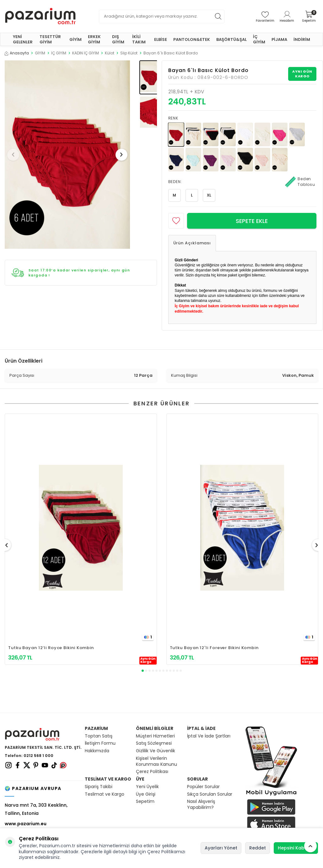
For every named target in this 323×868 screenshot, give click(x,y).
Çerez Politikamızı (166, 852)
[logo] (40, 16)
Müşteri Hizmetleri (155, 736)
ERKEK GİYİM (94, 39)
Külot (110, 53)
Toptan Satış (99, 736)
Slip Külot (129, 53)
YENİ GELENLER (23, 39)
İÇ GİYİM (259, 39)
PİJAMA (279, 39)
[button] (15, 155)
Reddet (258, 848)
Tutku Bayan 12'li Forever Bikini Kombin (214, 648)
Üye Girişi (146, 794)
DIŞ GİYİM (118, 39)
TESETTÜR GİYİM (50, 39)
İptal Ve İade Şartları (209, 736)
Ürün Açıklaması (192, 243)
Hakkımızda (97, 751)
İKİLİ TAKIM (139, 39)
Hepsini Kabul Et (296, 848)
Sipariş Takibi (99, 787)
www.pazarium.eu (26, 824)
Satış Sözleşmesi (154, 743)
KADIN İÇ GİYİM (86, 53)
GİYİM (75, 39)
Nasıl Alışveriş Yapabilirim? (201, 804)
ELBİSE (161, 39)
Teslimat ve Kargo (105, 794)
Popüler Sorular (203, 787)
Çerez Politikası (152, 772)
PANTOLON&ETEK (192, 39)
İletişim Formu (100, 743)
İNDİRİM (302, 39)
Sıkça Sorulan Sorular (210, 794)
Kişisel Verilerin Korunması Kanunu (156, 761)
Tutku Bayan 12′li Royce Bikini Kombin (51, 648)
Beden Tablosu (300, 182)
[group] (67, 155)
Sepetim (145, 801)
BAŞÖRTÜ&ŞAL (231, 39)
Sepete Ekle (252, 221)
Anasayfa (17, 53)
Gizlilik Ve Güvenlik (156, 751)
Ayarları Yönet (221, 848)
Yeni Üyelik (147, 787)
